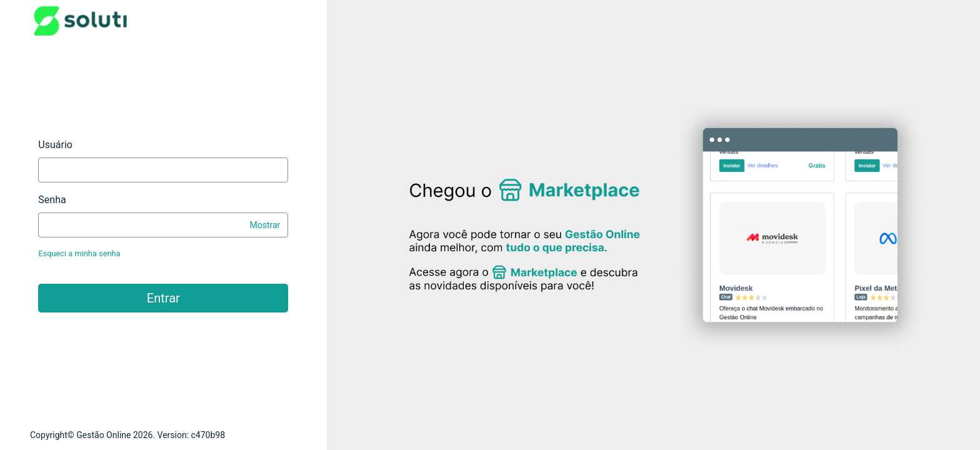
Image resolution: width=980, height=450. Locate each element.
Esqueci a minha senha (79, 253)
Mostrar (265, 225)
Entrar (163, 298)
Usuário (55, 145)
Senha (52, 200)
